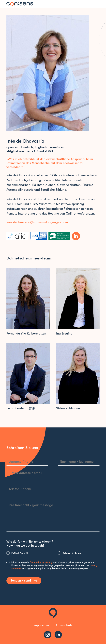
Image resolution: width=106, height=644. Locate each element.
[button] (98, 4)
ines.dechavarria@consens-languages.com (37, 222)
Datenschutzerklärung (41, 562)
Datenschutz (64, 625)
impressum (41, 625)
